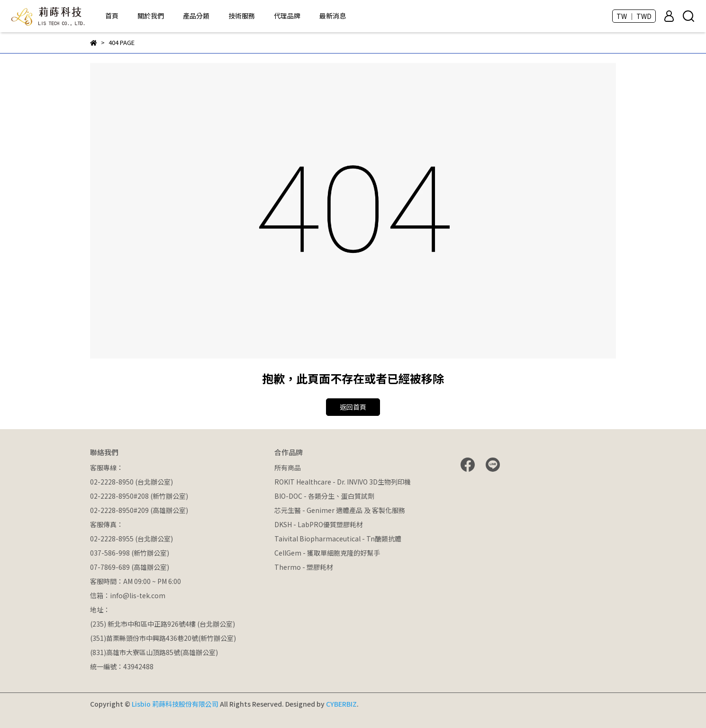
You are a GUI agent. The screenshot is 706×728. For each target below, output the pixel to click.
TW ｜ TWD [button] (634, 16)
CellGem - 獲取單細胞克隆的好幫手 (327, 553)
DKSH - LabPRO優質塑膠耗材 (319, 524)
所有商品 (288, 467)
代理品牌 (287, 16)
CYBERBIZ (341, 704)
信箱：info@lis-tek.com (128, 595)
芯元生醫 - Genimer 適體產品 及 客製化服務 (340, 510)
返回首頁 (353, 407)
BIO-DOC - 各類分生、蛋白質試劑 (324, 496)
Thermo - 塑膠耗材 (304, 567)
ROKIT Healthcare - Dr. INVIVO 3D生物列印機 (343, 482)
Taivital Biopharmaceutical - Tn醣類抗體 (338, 539)
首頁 (112, 16)
